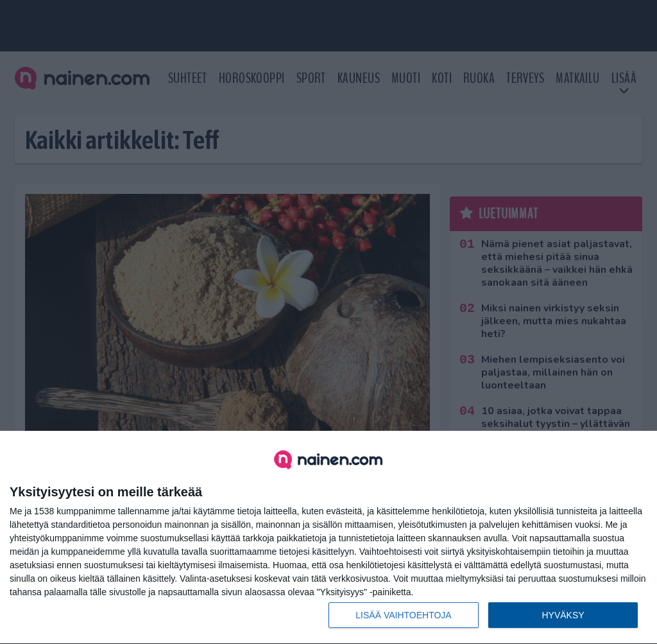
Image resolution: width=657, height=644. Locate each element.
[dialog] (328, 538)
